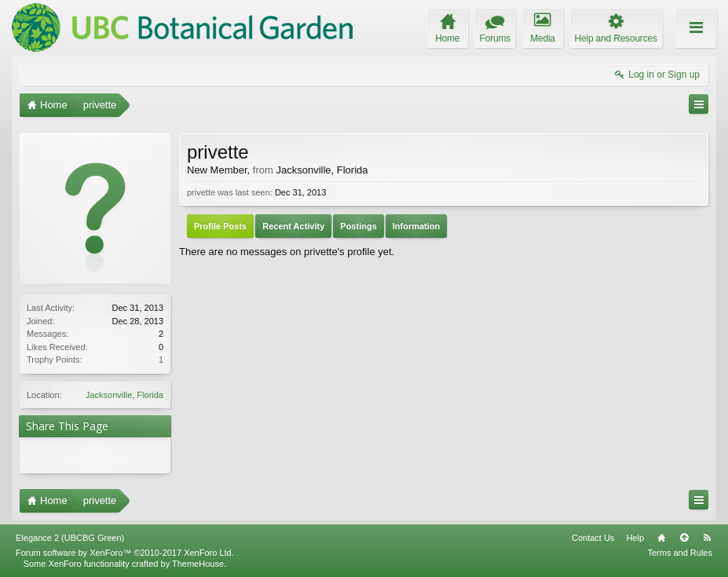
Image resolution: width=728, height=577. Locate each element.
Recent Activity (293, 226)
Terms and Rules (680, 553)
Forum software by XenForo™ (125, 553)
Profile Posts (220, 226)
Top (684, 538)
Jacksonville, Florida (124, 395)
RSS (707, 538)
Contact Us (593, 538)
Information (417, 226)
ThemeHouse (198, 564)
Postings (358, 226)
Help (635, 538)
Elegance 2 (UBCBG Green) (70, 538)
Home (661, 538)
